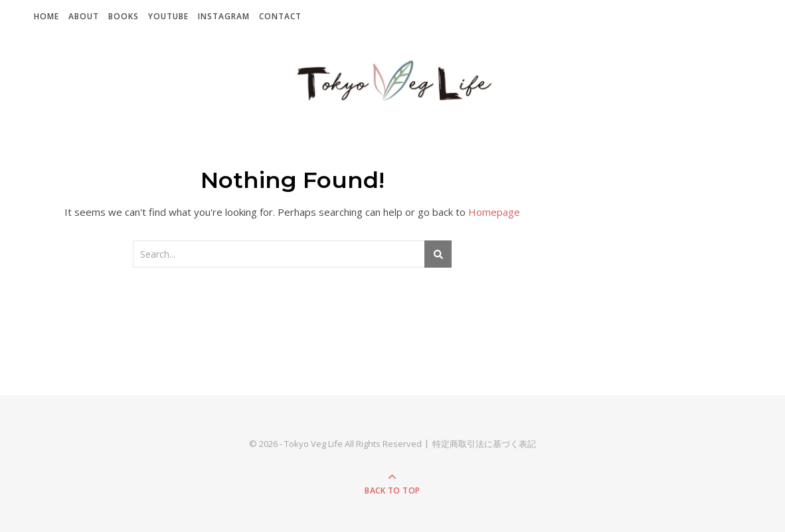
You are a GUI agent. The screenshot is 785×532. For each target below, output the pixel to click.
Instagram (224, 16)
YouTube (168, 16)
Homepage (494, 212)
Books (124, 16)
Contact (280, 16)
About (84, 16)
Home (46, 16)
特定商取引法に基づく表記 (484, 444)
